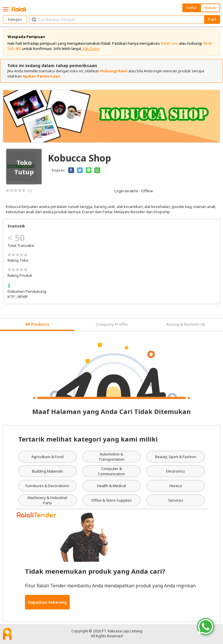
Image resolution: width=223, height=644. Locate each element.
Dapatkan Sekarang (47, 602)
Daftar (192, 8)
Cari (212, 19)
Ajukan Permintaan (41, 76)
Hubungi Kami (114, 71)
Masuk (210, 8)
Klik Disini (91, 49)
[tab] (37, 325)
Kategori (15, 19)
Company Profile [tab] (111, 324)
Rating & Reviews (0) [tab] (186, 324)
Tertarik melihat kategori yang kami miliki (88, 439)
